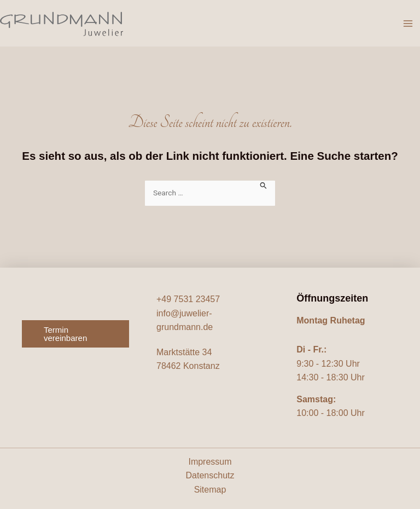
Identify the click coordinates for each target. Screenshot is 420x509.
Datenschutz (210, 475)
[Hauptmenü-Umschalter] (408, 24)
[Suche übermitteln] (264, 185)
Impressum (210, 462)
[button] (75, 334)
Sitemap (210, 490)
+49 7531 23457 (188, 299)
